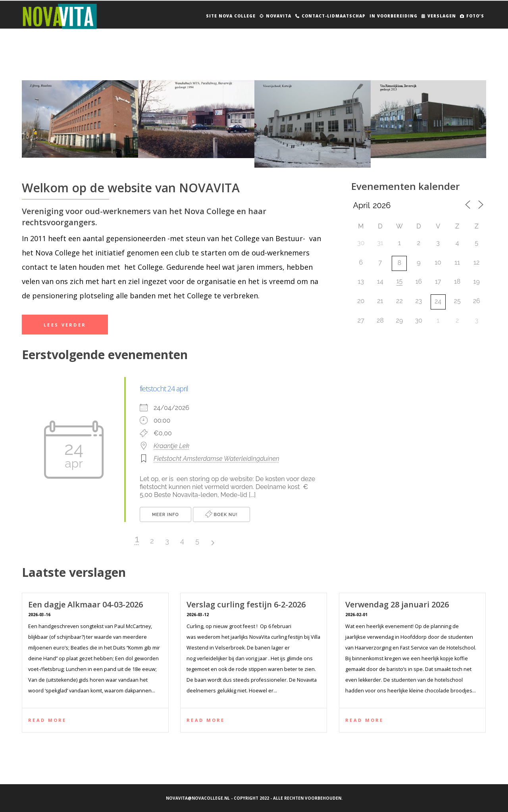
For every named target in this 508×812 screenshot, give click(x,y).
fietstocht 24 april (164, 389)
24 (438, 301)
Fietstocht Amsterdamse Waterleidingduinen (216, 459)
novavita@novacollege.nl (198, 798)
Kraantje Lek (171, 446)
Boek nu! (221, 514)
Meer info (165, 515)
